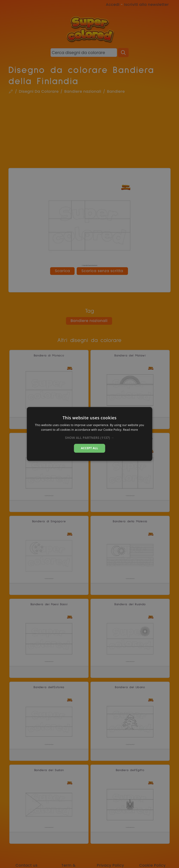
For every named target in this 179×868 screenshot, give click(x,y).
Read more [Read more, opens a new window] (131, 430)
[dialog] (89, 434)
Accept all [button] (89, 448)
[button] (90, 438)
